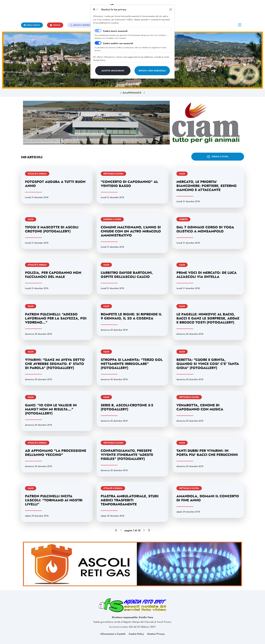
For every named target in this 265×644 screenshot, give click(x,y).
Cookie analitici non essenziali (118, 43)
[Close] (171, 9)
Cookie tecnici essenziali (115, 31)
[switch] (98, 43)
